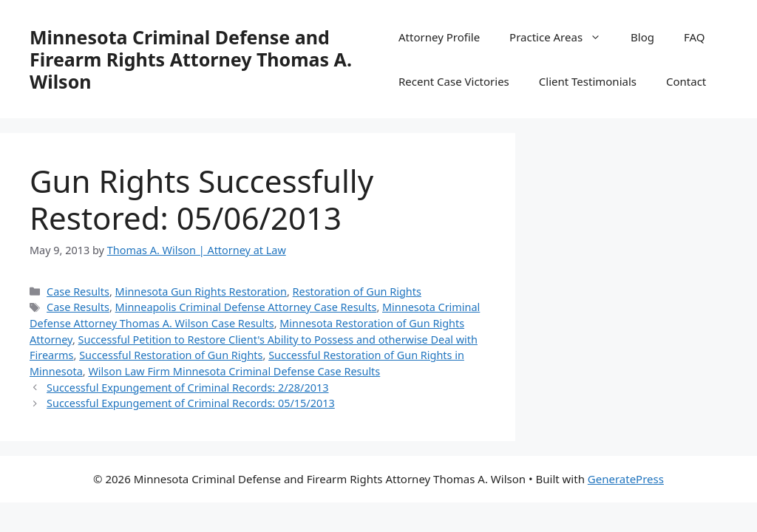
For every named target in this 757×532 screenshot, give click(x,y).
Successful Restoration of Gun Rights (171, 355)
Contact (686, 81)
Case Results (78, 291)
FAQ (695, 37)
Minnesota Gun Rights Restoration (201, 291)
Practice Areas (563, 37)
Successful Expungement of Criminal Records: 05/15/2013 (191, 403)
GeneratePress (626, 479)
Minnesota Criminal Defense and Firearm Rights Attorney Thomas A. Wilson (191, 59)
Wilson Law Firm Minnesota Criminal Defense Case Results (234, 371)
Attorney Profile (439, 37)
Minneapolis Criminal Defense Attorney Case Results (246, 307)
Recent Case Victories (454, 81)
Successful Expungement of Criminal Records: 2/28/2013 (187, 388)
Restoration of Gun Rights (357, 291)
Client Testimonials (588, 81)
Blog (642, 37)
